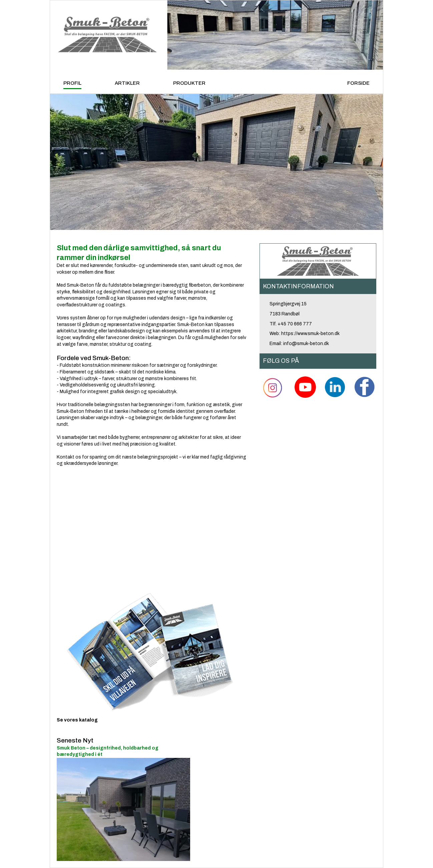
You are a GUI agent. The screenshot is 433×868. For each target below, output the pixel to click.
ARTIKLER (127, 83)
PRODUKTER (189, 83)
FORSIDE (358, 83)
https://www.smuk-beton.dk (310, 334)
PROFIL (72, 83)
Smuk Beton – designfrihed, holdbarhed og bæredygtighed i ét (123, 799)
